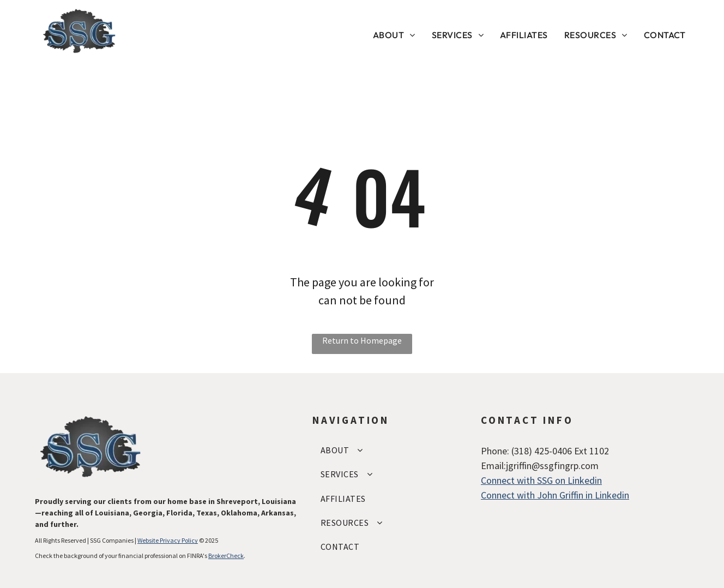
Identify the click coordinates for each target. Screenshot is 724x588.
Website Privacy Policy (168, 540)
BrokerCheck (226, 556)
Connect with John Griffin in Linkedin (555, 495)
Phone (494, 451)
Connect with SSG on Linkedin (541, 480)
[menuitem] (394, 35)
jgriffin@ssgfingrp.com (552, 466)
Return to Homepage (362, 340)
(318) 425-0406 (542, 451)
